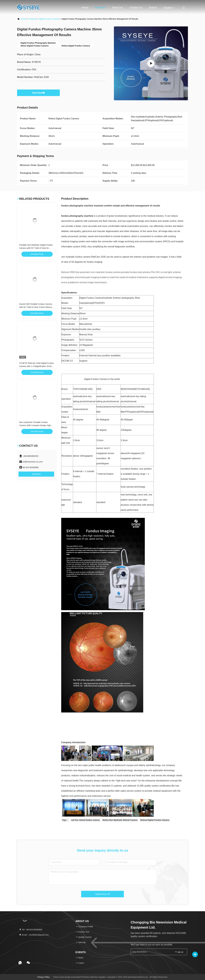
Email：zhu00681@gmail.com (34, 935)
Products (100, 8)
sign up (179, 952)
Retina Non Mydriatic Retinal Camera (120, 820)
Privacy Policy (43, 977)
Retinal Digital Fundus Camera (155, 820)
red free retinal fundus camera (85, 820)
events (153, 8)
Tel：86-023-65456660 (31, 930)
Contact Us (136, 8)
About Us (117, 8)
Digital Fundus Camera (49, 19)
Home (85, 8)
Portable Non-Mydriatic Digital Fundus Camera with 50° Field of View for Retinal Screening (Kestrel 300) (36, 248)
